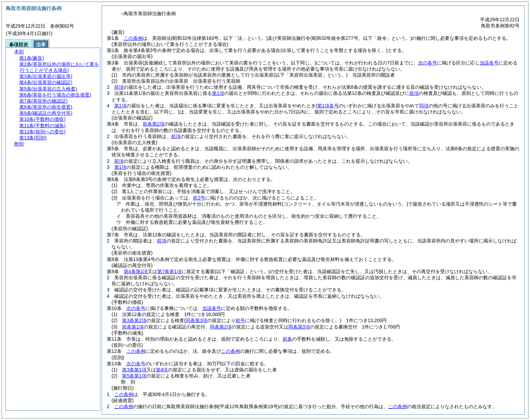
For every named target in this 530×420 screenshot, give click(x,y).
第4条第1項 (136, 271)
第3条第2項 (134, 320)
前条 (287, 339)
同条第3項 (299, 327)
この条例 (133, 38)
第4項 (162, 370)
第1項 (218, 93)
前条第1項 (133, 327)
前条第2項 (153, 124)
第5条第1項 (134, 376)
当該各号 (489, 63)
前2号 (199, 198)
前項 (119, 87)
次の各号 (428, 63)
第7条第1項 (169, 271)
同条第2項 (221, 327)
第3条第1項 (134, 370)
